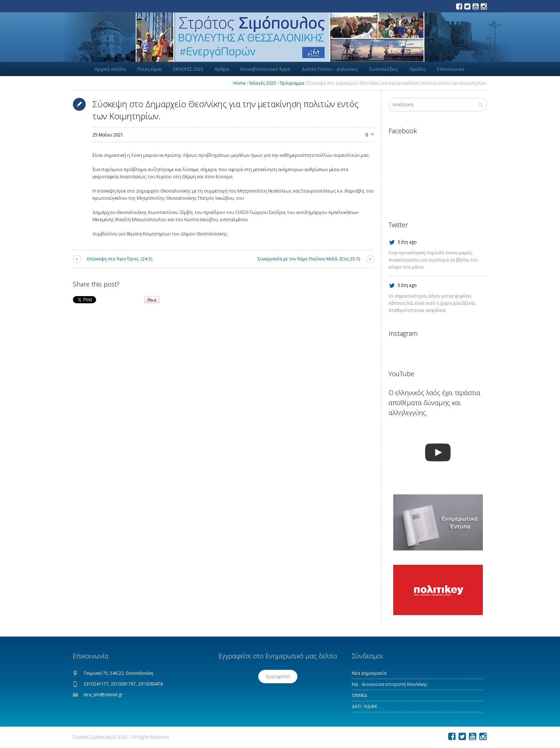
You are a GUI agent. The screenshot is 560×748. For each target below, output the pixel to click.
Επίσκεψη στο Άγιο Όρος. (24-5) (120, 259)
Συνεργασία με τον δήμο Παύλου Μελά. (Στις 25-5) (309, 259)
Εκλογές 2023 (263, 83)
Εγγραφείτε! (278, 676)
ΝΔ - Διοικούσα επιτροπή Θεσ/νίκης (389, 684)
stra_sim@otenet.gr (103, 695)
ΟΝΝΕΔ (359, 695)
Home (239, 83)
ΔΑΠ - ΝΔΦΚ (364, 706)
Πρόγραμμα (292, 83)
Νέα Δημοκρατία (369, 673)
